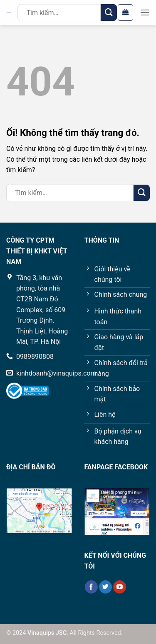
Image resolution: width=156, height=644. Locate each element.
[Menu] (145, 12)
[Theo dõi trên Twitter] (105, 587)
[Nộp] (109, 12)
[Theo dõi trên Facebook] (91, 587)
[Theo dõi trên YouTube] (120, 587)
